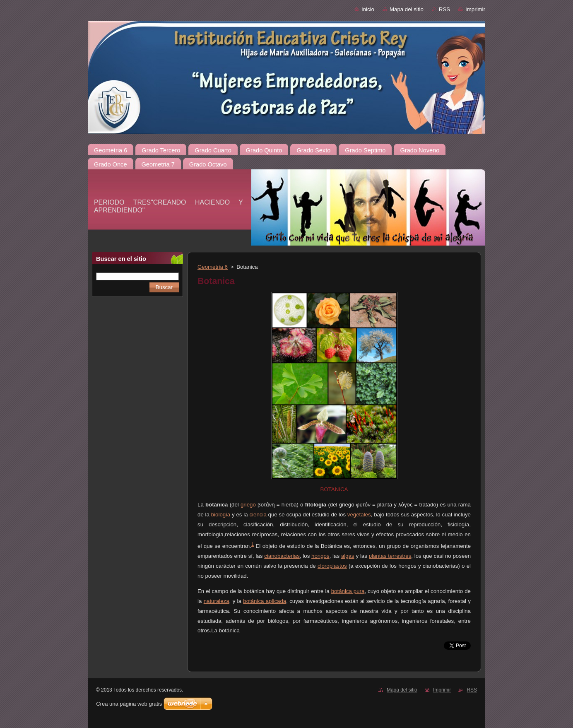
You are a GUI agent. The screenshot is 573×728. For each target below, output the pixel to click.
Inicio (368, 9)
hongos (320, 556)
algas (348, 556)
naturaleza (217, 601)
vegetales (359, 515)
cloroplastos (332, 566)
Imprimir (475, 9)
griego (248, 505)
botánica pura (348, 591)
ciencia (258, 515)
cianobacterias (282, 556)
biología (221, 515)
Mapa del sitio (407, 9)
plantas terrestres (390, 556)
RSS (444, 9)
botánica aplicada (265, 601)
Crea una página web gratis (129, 704)
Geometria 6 (213, 267)
